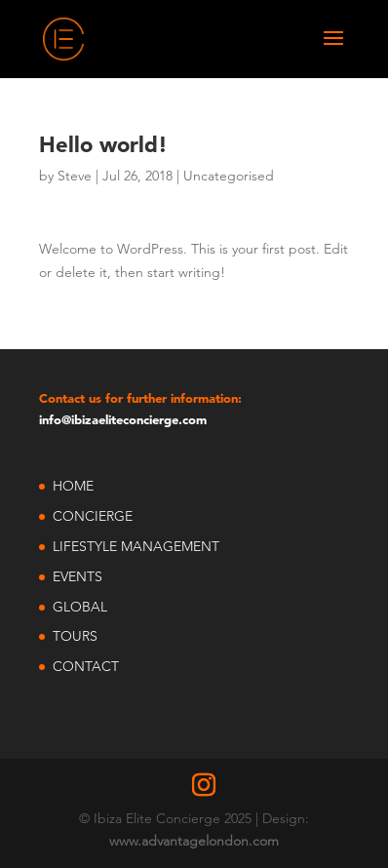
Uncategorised (229, 176)
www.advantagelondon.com (194, 841)
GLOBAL (80, 607)
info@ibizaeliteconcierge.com (123, 419)
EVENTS (78, 576)
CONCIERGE (93, 516)
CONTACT (86, 666)
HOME (73, 486)
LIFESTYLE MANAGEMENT (136, 546)
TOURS (75, 636)
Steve (75, 176)
